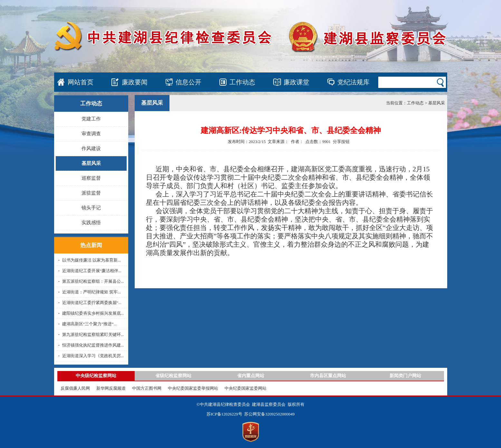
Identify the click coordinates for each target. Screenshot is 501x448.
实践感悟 (91, 223)
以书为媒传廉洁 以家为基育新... (92, 260)
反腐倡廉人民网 (75, 388)
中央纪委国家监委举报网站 (193, 388)
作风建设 (91, 148)
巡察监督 (91, 178)
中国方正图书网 (147, 388)
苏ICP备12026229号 (224, 414)
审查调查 (91, 134)
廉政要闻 (135, 82)
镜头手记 (91, 208)
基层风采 (91, 163)
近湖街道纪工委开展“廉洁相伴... (92, 271)
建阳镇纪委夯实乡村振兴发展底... (93, 313)
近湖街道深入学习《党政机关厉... (93, 356)
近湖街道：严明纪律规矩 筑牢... (92, 292)
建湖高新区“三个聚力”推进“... (90, 324)
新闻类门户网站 (405, 376)
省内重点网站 (251, 376)
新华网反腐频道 (111, 388)
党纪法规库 (353, 82)
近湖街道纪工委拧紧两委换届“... (92, 303)
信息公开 (188, 82)
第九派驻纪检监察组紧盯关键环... (93, 334)
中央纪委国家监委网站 (246, 388)
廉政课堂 (296, 82)
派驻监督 (91, 193)
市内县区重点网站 (328, 376)
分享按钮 (341, 142)
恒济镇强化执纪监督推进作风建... (93, 345)
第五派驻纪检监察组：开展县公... (93, 281)
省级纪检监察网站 (173, 376)
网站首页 (81, 82)
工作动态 (242, 82)
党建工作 (91, 119)
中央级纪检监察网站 (96, 376)
